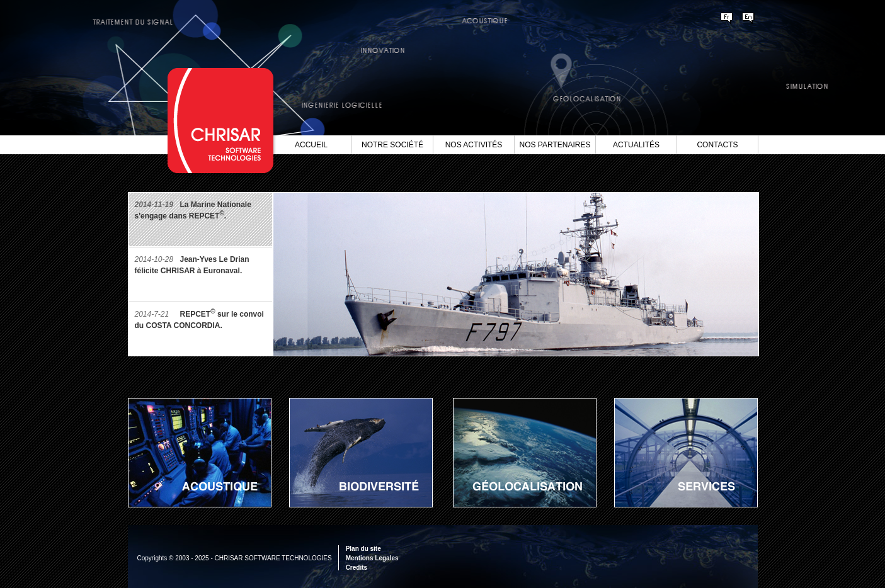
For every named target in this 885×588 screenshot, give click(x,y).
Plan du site (363, 549)
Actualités (636, 145)
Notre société (392, 145)
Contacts (717, 145)
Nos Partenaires (555, 145)
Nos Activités (474, 145)
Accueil (311, 145)
